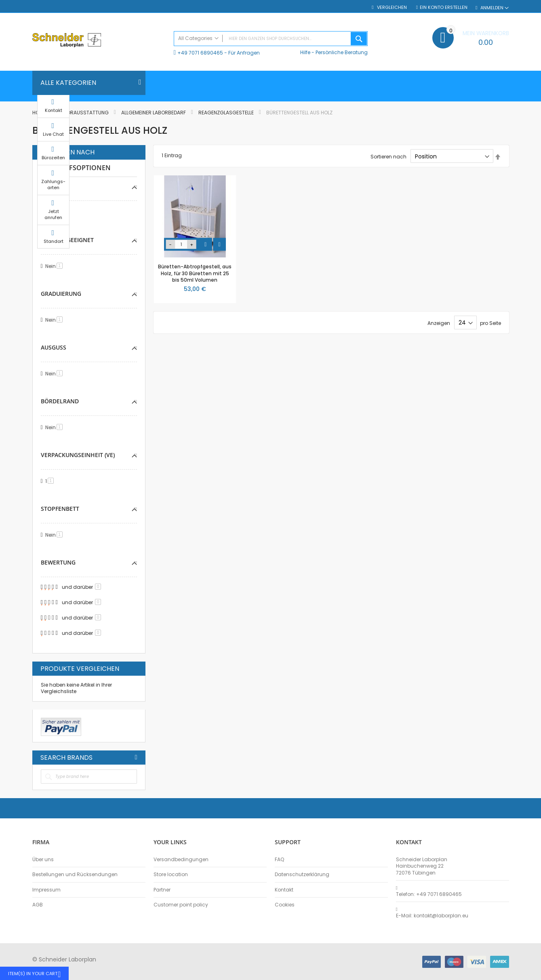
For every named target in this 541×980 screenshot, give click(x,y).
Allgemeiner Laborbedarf (154, 113)
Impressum (46, 890)
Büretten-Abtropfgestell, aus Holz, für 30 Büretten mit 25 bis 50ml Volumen (195, 273)
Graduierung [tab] (61, 294)
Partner (162, 890)
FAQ (279, 860)
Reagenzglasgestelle (227, 113)
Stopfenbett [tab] (60, 509)
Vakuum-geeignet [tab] (67, 240)
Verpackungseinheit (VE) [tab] (78, 455)
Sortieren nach (388, 157)
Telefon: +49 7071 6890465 (429, 894)
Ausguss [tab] (54, 347)
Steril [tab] (50, 187)
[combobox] (271, 39)
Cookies (285, 905)
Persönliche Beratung (342, 52)
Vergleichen (391, 7)
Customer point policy (181, 905)
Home (40, 113)
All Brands (136, 757)
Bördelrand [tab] (60, 401)
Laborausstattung (84, 113)
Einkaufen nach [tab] (67, 152)
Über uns (43, 860)
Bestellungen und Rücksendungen (75, 875)
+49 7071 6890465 (200, 53)
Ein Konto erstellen (444, 7)
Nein (55, 212)
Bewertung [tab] (58, 562)
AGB (38, 905)
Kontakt (284, 890)
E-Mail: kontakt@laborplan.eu (432, 916)
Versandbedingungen (181, 860)
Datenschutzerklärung (302, 875)
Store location (171, 875)
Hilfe (305, 52)
